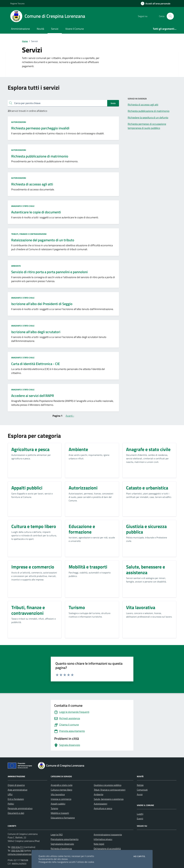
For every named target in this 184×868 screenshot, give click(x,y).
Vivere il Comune (75, 29)
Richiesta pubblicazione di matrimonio (40, 156)
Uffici (10, 794)
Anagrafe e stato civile (23, 206)
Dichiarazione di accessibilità (107, 848)
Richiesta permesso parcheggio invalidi (40, 128)
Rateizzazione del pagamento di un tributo (43, 240)
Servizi (55, 29)
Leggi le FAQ (57, 835)
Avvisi (140, 794)
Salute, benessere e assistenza (109, 799)
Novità (40, 29)
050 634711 (18, 847)
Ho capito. (139, 856)
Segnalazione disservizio (62, 844)
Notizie (140, 785)
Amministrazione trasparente (108, 835)
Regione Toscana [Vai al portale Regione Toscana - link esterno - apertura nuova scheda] (17, 3)
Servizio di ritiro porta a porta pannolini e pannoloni (49, 272)
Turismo (54, 808)
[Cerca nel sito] (170, 16)
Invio (113, 103)
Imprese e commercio (61, 799)
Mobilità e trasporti (60, 813)
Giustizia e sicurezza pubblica (108, 785)
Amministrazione (20, 29)
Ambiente (16, 266)
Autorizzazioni (19, 122)
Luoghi (140, 814)
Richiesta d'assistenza (61, 848)
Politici (11, 804)
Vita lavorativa (58, 794)
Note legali (99, 844)
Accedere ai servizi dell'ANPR (33, 396)
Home (25, 41)
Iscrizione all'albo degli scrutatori (36, 332)
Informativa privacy (103, 839)
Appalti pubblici (58, 804)
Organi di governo (16, 785)
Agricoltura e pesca (103, 808)
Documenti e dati (16, 813)
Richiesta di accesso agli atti (32, 184)
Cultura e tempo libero (61, 790)
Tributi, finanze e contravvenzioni (29, 234)
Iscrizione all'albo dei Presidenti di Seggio (42, 304)
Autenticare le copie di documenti (36, 212)
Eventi (140, 819)
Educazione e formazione (63, 818)
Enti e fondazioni (16, 799)
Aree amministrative (18, 790)
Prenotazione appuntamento (65, 839)
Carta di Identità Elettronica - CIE (35, 364)
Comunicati (142, 790)
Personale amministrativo (20, 808)
